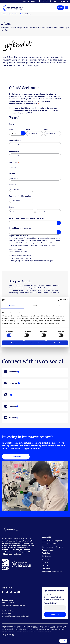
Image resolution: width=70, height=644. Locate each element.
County (12, 174)
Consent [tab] (12, 306)
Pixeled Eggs (10, 635)
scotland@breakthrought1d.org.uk (15, 616)
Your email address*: (50, 603)
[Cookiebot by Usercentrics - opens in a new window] (59, 300)
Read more (35, 372)
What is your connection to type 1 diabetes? (27, 219)
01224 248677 (7, 614)
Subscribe (55, 615)
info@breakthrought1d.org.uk (13, 605)
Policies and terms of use (52, 572)
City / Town (14, 163)
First (28, 129)
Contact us (46, 569)
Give (21, 14)
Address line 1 (15, 140)
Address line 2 (15, 151)
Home (3, 14)
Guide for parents (49, 544)
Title (11, 129)
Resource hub (47, 550)
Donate (60, 8)
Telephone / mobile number (20, 196)
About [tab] (58, 306)
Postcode (13, 185)
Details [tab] (35, 306)
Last (46, 129)
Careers (45, 566)
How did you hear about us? (21, 228)
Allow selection (35, 343)
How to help (13, 14)
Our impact (46, 556)
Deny (13, 343)
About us (45, 559)
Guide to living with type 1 (52, 547)
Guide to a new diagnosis (52, 541)
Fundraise (46, 553)
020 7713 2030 (8, 603)
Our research (16, 457)
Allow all (57, 343)
